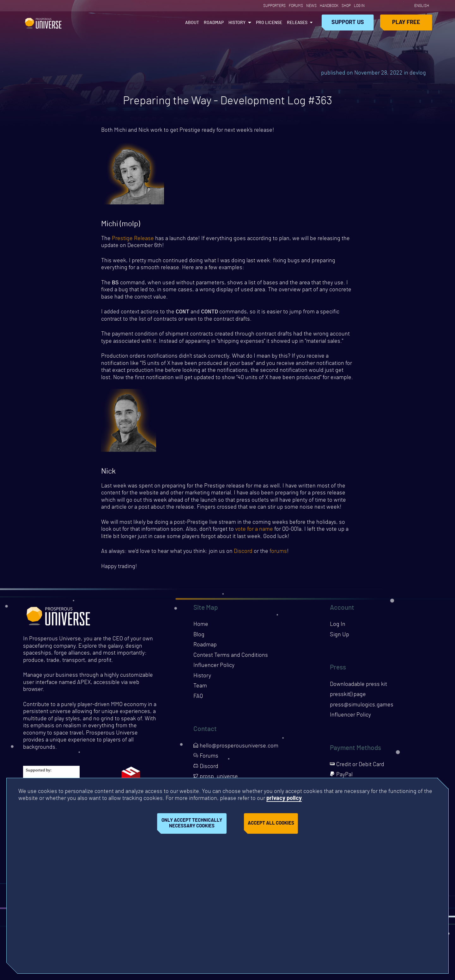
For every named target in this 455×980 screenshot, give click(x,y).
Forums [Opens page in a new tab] (296, 6)
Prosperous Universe (43, 22)
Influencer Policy (214, 667)
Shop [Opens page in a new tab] (346, 6)
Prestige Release (133, 239)
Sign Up (340, 636)
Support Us (348, 22)
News (311, 6)
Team (200, 687)
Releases (297, 23)
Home (201, 626)
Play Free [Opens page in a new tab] (406, 22)
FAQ (198, 698)
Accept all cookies (271, 823)
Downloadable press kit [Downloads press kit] (358, 686)
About (192, 23)
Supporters (274, 6)
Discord (243, 553)
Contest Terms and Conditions (231, 656)
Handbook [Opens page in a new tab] (329, 6)
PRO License (269, 23)
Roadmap (214, 23)
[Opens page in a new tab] (373, 6)
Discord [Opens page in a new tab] (206, 768)
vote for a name (254, 530)
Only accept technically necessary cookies (192, 823)
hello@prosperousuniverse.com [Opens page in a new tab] (236, 747)
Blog (199, 636)
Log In (359, 6)
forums (278, 553)
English (422, 6)
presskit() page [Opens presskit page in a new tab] (348, 696)
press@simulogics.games (362, 706)
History (237, 23)
